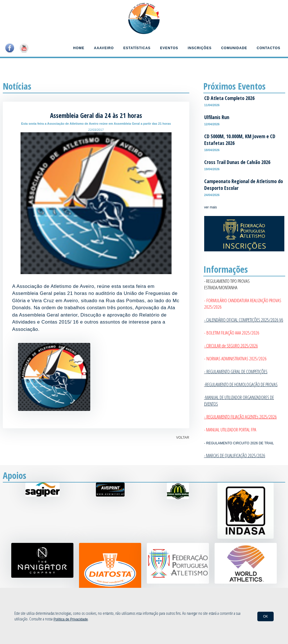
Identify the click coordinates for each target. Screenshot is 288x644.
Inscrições (200, 48)
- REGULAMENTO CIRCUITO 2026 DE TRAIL (239, 443)
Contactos (269, 48)
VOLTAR (183, 438)
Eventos (169, 48)
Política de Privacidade (71, 619)
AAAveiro (104, 48)
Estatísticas (137, 48)
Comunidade (234, 48)
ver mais (211, 207)
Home (79, 48)
